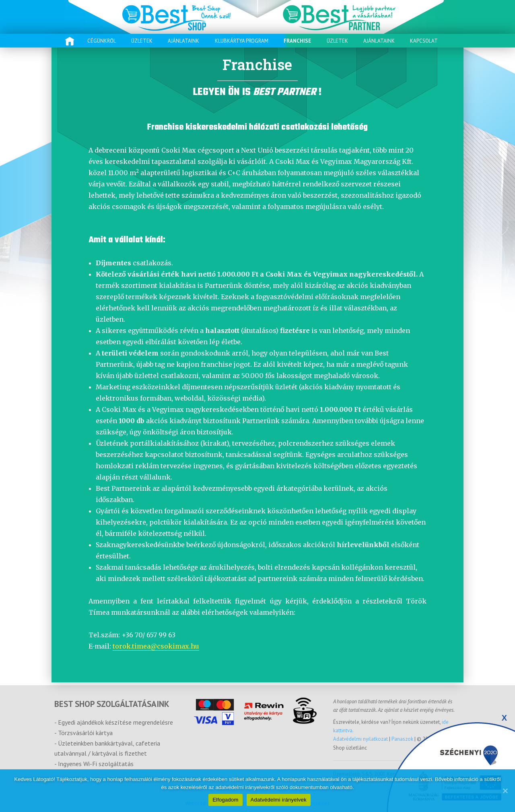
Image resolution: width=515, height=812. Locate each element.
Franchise (297, 41)
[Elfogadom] (505, 791)
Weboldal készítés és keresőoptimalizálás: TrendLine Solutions (257, 803)
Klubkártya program (242, 41)
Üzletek (142, 41)
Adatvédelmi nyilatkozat (361, 739)
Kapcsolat (424, 41)
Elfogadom (225, 800)
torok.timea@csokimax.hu (156, 646)
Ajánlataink (183, 41)
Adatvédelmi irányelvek (279, 800)
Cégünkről (102, 41)
